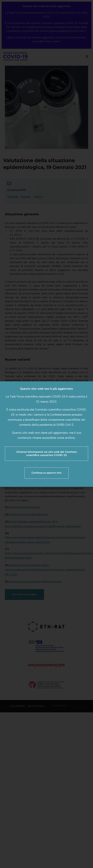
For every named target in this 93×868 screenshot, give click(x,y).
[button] (88, 386)
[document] (46, 434)
